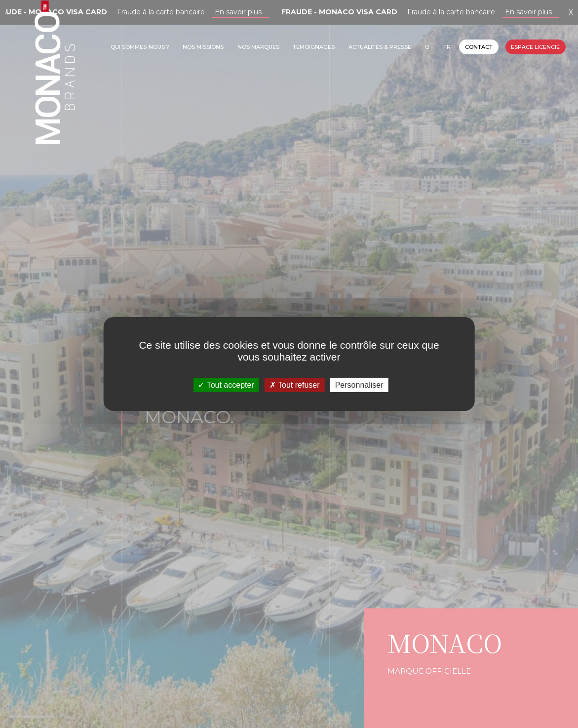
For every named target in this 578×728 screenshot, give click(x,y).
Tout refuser (295, 385)
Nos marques (258, 47)
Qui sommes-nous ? (140, 47)
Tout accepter (226, 385)
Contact (479, 47)
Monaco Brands (55, 107)
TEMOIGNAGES (314, 47)
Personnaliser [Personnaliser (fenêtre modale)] (359, 385)
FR (447, 47)
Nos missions (203, 47)
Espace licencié (535, 47)
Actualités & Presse (380, 47)
